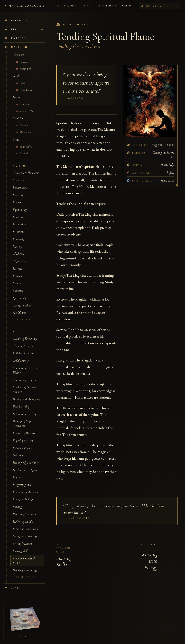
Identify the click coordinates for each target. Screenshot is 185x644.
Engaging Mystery (23, 436)
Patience (18, 264)
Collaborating (21, 356)
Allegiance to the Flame (26, 168)
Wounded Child (26, 107)
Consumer (23, 58)
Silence (17, 279)
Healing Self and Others (26, 458)
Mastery (17, 242)
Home (62, 6)
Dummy (22, 121)
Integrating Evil (22, 480)
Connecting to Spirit (25, 376)
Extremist (23, 149)
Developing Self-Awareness (22, 419)
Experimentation (22, 443)
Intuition (18, 227)
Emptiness (19, 198)
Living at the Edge (23, 495)
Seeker (16, 135)
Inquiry (17, 473)
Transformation (22, 301)
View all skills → (26, 573)
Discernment (20, 183)
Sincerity (18, 286)
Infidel (21, 79)
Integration (19, 220)
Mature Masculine (27, 6)
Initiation (19, 213)
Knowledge (19, 235)
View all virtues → (27, 315)
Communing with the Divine (25, 366)
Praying (17, 502)
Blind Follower (25, 142)
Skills (96, 6)
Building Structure (24, 349)
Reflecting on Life (23, 517)
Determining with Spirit (27, 410)
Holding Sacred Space (25, 466)
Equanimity (20, 205)
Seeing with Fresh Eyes (26, 532)
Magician (78, 6)
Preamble (16, 16)
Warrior (15, 34)
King (12, 25)
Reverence (18, 271)
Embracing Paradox (24, 429)
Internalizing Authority (26, 488)
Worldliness (19, 308)
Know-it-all (24, 64)
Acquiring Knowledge (25, 334)
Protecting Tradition (24, 510)
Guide (16, 71)
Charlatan (23, 100)
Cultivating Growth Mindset (24, 385)
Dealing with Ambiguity (27, 395)
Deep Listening (21, 402)
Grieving (18, 451)
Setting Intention (23, 539)
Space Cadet (24, 86)
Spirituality (20, 294)
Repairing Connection (25, 524)
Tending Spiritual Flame (24, 556)
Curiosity (18, 176)
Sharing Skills (21, 547)
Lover (13, 583)
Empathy (18, 191)
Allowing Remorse (23, 342)
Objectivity (19, 257)
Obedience (19, 249)
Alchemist (18, 50)
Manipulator (24, 128)
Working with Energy (25, 566)
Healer (17, 93)
